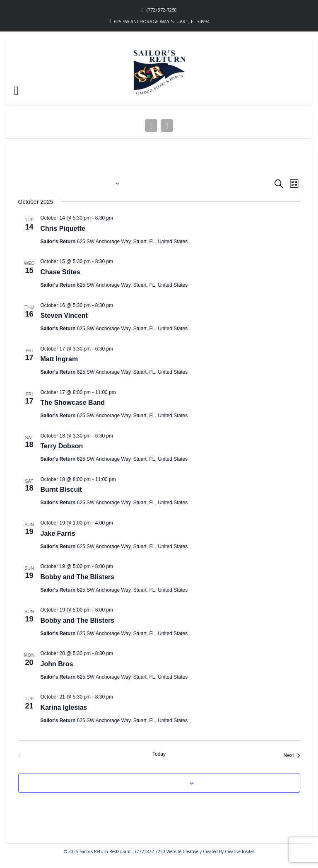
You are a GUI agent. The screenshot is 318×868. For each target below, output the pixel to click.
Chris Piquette (63, 228)
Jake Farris (58, 533)
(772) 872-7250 (162, 10)
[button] (16, 91)
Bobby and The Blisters (78, 577)
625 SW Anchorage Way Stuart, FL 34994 (162, 21)
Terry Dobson (62, 446)
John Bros (57, 664)
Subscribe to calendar (154, 783)
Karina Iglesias (64, 707)
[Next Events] (292, 755)
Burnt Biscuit (61, 490)
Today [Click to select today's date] (159, 754)
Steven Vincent (64, 316)
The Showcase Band (73, 403)
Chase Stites (60, 272)
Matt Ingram (59, 359)
